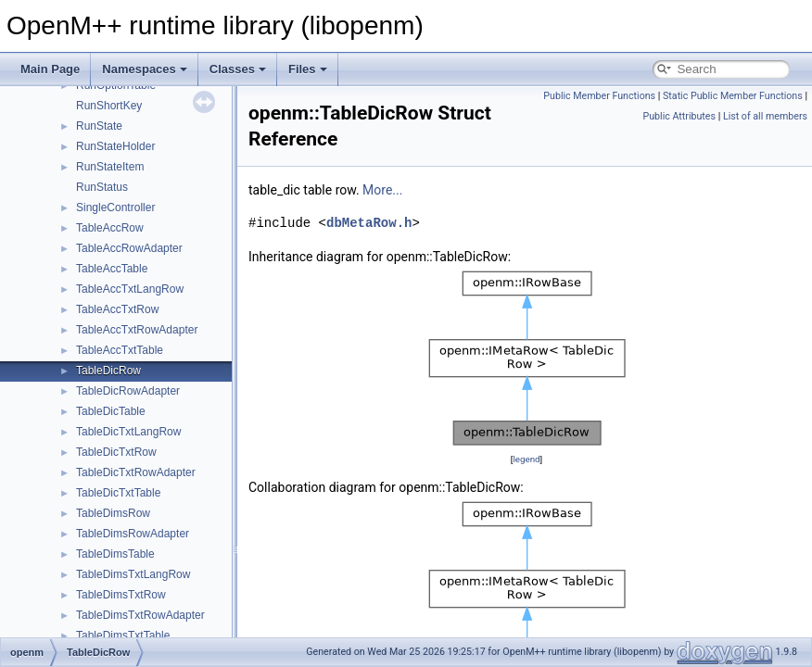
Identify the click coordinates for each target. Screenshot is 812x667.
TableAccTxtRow (117, 309)
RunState (99, 126)
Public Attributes (679, 116)
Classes (238, 69)
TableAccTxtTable (120, 350)
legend (526, 459)
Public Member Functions (599, 96)
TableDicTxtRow (116, 452)
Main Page (50, 69)
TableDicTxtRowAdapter (136, 472)
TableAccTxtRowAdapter (137, 330)
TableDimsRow (113, 513)
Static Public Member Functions (733, 96)
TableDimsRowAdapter (133, 534)
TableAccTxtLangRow (130, 289)
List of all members (765, 116)
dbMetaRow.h (369, 223)
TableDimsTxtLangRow (133, 574)
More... (382, 190)
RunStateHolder (115, 146)
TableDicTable (111, 411)
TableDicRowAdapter (128, 391)
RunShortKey (109, 106)
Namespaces (145, 69)
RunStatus (102, 187)
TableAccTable (112, 269)
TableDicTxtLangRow (128, 432)
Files (308, 69)
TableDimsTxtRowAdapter (140, 615)
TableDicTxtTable (118, 493)
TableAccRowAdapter (129, 248)
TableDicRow (108, 371)
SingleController (115, 208)
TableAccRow (110, 228)
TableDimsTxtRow (121, 595)
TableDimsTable (115, 554)
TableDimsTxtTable (123, 636)
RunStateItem (110, 167)
